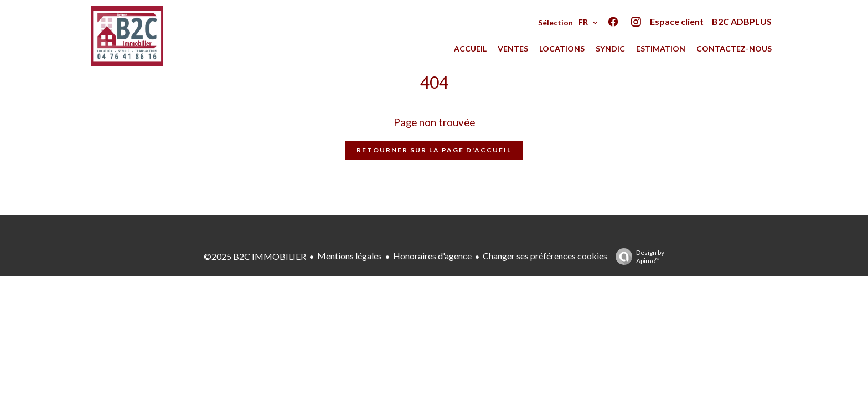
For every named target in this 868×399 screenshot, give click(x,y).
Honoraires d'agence (432, 256)
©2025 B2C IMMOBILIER (255, 256)
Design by (637, 257)
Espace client (677, 21)
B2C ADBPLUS (742, 21)
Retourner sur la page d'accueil (434, 150)
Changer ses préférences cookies (545, 256)
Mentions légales (350, 256)
